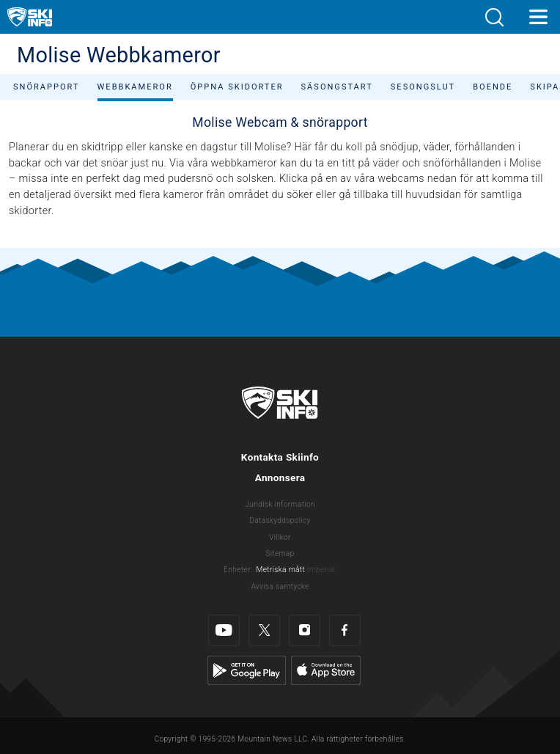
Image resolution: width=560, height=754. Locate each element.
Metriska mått (281, 570)
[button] (494, 17)
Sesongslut (423, 87)
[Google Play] (247, 670)
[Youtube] (224, 630)
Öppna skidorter (237, 87)
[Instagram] (305, 630)
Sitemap (280, 553)
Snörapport (47, 87)
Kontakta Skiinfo (280, 457)
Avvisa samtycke (280, 586)
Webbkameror (135, 87)
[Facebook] (345, 630)
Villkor (280, 537)
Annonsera (280, 477)
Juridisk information (280, 504)
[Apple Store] (326, 670)
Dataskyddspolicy (280, 520)
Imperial (321, 570)
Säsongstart (337, 87)
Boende (493, 87)
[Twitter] (264, 630)
